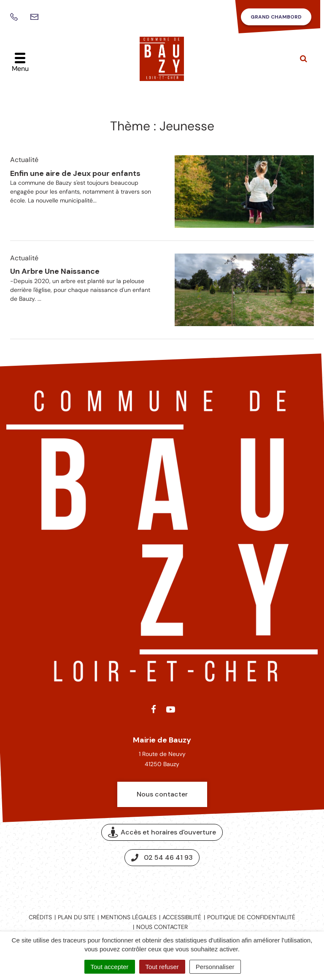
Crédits (40, 917)
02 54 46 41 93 (162, 857)
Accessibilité (182, 917)
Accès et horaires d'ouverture (162, 833)
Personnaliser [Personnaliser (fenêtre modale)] (215, 967)
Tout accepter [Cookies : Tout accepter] (110, 967)
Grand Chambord (276, 17)
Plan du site (76, 917)
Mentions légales (129, 917)
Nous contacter (162, 794)
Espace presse (162, 886)
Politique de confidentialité (251, 917)
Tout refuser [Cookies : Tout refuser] (162, 967)
